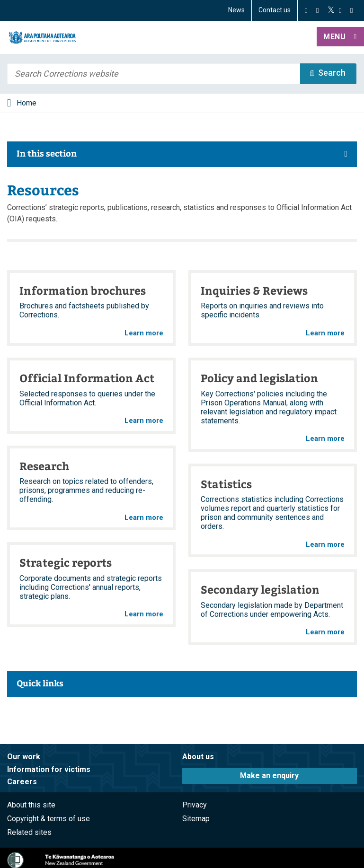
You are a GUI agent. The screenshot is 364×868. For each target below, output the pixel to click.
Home (27, 103)
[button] (340, 37)
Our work (24, 757)
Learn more (144, 333)
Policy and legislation (259, 378)
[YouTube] (340, 10)
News (236, 10)
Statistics (226, 484)
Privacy (195, 805)
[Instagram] (317, 10)
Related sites (29, 832)
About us (198, 757)
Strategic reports (66, 562)
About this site (31, 805)
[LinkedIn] (351, 10)
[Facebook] (306, 10)
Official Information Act (87, 378)
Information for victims (49, 769)
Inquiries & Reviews (254, 290)
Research (44, 466)
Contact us (275, 10)
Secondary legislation (260, 589)
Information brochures (83, 290)
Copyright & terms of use (49, 819)
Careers (22, 782)
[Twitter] (331, 10)
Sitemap (196, 819)
